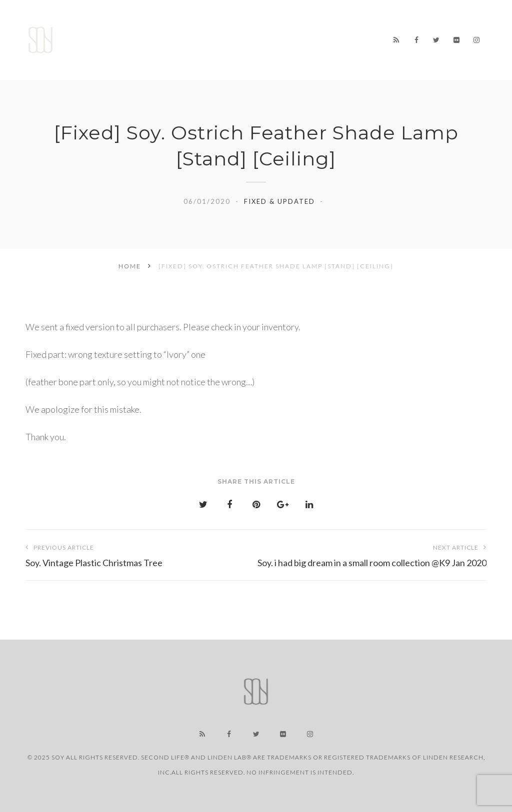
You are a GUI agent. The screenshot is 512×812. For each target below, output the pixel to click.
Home (172, 32)
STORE (292, 33)
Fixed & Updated (279, 201)
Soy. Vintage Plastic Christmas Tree (141, 554)
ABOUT (334, 34)
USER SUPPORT (222, 54)
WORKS (250, 32)
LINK (169, 52)
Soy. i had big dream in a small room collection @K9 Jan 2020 (371, 554)
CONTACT (286, 57)
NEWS (210, 32)
